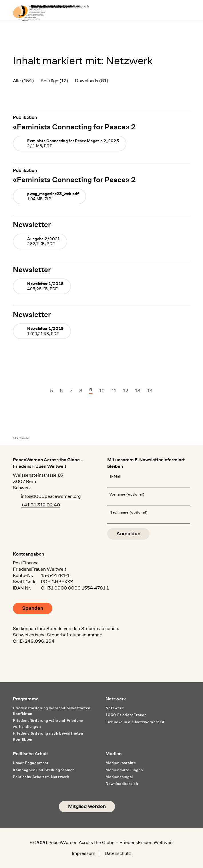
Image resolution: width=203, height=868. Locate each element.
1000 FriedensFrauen (126, 715)
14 (150, 391)
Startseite (21, 438)
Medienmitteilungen (124, 770)
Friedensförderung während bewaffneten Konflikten (52, 711)
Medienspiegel (119, 777)
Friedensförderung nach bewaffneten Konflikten (48, 736)
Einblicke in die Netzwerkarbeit (135, 722)
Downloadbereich (122, 784)
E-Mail (116, 477)
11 (114, 391)
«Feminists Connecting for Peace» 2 (74, 127)
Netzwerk (115, 708)
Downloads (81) (91, 81)
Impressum (83, 853)
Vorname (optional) (127, 495)
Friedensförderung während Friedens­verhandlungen (48, 723)
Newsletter (32, 224)
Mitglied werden (87, 806)
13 (138, 391)
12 (126, 391)
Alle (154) (23, 81)
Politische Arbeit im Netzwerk (41, 777)
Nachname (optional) (129, 513)
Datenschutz (118, 853)
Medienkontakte (121, 763)
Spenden (33, 608)
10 (102, 391)
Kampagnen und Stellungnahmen (44, 770)
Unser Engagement (31, 763)
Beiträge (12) (54, 81)
